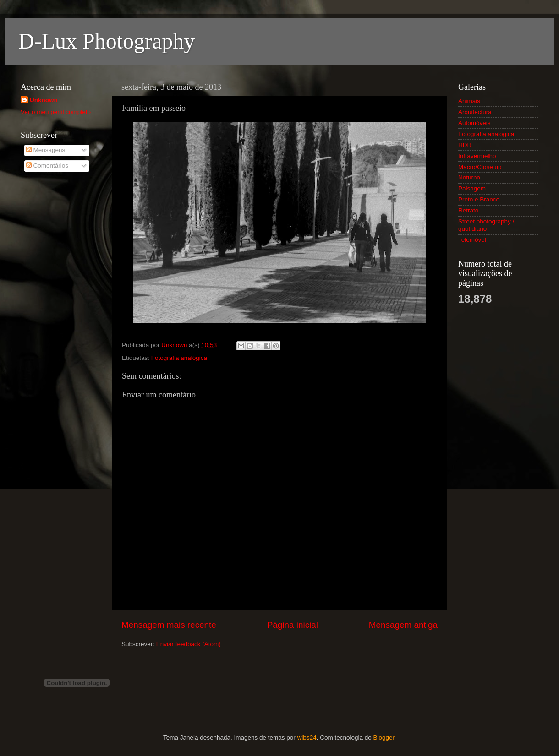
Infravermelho (477, 156)
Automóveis (474, 123)
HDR (465, 145)
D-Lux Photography (107, 41)
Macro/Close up (480, 167)
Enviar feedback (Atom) (189, 644)
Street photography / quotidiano (486, 225)
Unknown (44, 100)
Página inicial (293, 625)
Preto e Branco (479, 199)
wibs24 (307, 737)
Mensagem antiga (403, 625)
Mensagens (46, 150)
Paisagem (472, 188)
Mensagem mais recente (169, 625)
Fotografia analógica (179, 358)
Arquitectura (475, 112)
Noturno (469, 177)
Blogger (384, 737)
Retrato (468, 210)
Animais (469, 101)
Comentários (47, 166)
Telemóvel (472, 240)
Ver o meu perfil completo (56, 112)
